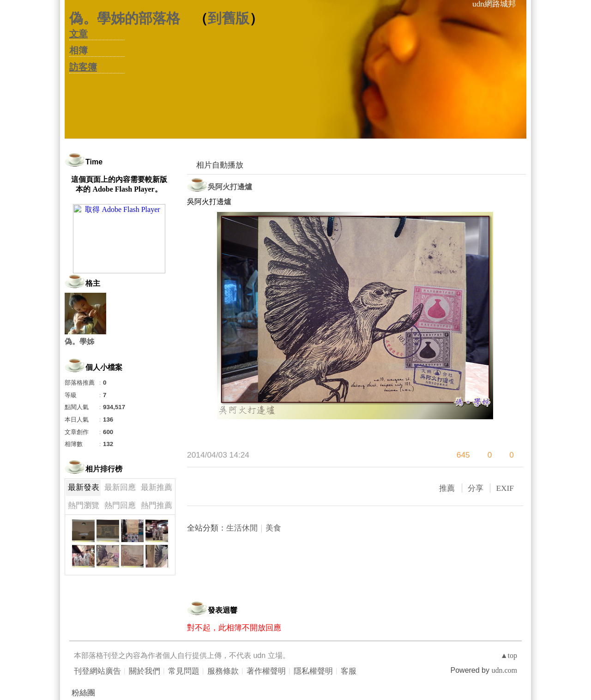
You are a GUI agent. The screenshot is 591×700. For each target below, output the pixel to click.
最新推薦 (157, 487)
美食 (273, 528)
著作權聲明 (266, 671)
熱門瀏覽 (84, 505)
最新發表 (84, 487)
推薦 (447, 488)
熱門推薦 (157, 505)
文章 (78, 34)
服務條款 (223, 671)
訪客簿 (83, 67)
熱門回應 (120, 505)
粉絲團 (83, 693)
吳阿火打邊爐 (230, 187)
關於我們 (145, 671)
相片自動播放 (220, 165)
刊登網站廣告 (97, 671)
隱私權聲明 (313, 671)
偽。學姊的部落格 (125, 18)
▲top (509, 655)
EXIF (505, 488)
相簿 (78, 50)
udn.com (504, 670)
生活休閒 (242, 528)
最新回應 (120, 487)
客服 (349, 671)
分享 (476, 488)
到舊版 (229, 18)
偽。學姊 (79, 341)
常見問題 (184, 671)
